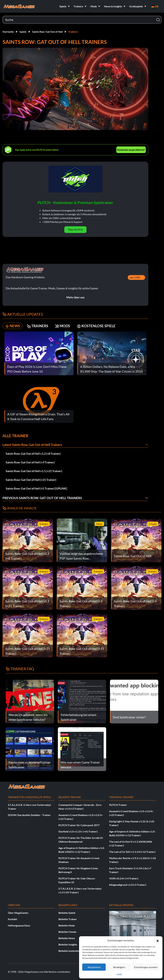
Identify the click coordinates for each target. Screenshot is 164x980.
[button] (158, 940)
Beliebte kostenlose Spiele (73, 951)
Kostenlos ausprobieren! (131, 150)
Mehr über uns (76, 297)
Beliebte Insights (68, 944)
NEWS (13, 326)
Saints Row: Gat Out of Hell (47, 32)
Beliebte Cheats (67, 932)
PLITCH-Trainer (118, 805)
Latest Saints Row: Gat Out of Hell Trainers (32, 445)
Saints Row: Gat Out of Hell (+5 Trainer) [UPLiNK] (36, 488)
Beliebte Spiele (67, 913)
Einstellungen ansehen (146, 967)
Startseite (8, 32)
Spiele (23, 32)
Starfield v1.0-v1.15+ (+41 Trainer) (78, 831)
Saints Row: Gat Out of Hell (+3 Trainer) (30, 462)
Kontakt (13, 919)
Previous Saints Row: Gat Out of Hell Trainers (42, 498)
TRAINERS (38, 326)
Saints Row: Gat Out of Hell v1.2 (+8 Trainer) (33, 454)
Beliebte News (67, 938)
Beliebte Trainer (68, 919)
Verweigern (119, 967)
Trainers (73, 32)
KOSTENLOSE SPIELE (96, 326)
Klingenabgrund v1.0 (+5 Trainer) (128, 885)
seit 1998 (135, 277)
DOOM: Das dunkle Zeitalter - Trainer (29, 815)
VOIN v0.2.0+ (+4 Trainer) (124, 878)
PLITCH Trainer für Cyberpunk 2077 (79, 825)
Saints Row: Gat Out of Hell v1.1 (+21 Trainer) (34, 471)
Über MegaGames (18, 913)
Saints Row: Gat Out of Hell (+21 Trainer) (31, 480)
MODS (63, 326)
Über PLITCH (75, 230)
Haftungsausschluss (19, 925)
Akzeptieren (94, 967)
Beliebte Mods (67, 925)
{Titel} (119, 974)
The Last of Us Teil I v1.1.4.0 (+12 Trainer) (132, 852)
